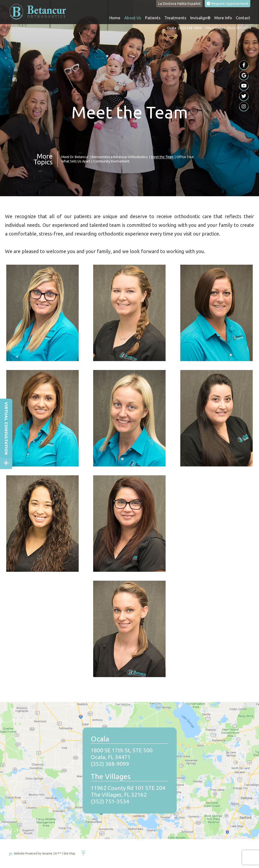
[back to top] (83, 854)
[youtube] (244, 86)
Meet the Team (162, 157)
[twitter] (244, 96)
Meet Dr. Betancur (75, 157)
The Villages (215, 28)
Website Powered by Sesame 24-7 (35, 854)
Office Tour (185, 157)
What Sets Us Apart (76, 161)
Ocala (172, 28)
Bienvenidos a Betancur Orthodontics (120, 157)
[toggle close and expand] (6, 463)
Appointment (227, 3)
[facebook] (244, 65)
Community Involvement (111, 161)
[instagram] (244, 107)
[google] (244, 75)
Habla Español (179, 3)
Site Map (69, 853)
